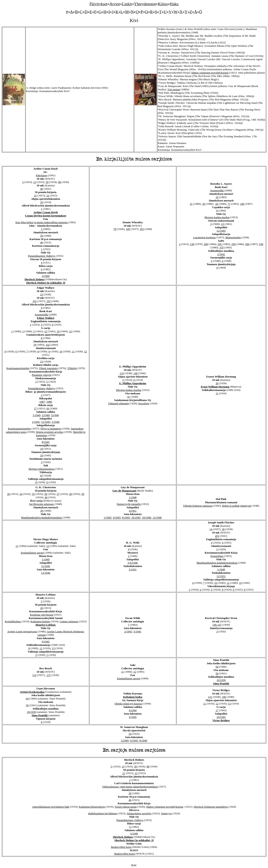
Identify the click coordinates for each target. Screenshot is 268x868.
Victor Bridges (221, 720)
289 (206, 244)
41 (129, 397)
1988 (49, 402)
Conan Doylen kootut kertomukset (46, 216)
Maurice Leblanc (46, 625)
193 (48, 301)
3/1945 (125, 740)
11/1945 (46, 566)
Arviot (115, 4)
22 (48, 195)
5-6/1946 (133, 563)
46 (42, 189)
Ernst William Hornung (215, 387)
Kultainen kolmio (40, 621)
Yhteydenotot (145, 4)
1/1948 (133, 497)
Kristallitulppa (13, 621)
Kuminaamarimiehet (18, 368)
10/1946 (147, 517)
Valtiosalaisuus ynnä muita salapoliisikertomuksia (130, 787)
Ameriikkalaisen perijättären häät (51, 807)
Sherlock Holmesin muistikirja (211, 807)
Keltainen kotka (133, 697)
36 (46, 494)
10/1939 (221, 680)
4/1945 (117, 517)
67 (42, 476)
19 (58, 331)
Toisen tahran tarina (126, 807)
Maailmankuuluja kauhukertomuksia (42, 517)
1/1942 (221, 254)
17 (35, 408)
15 (229, 704)
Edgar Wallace (46, 318)
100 (242, 204)
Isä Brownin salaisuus (42, 504)
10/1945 (221, 717)
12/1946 (157, 517)
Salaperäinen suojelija (139, 813)
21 (35, 195)
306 (247, 244)
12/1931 (221, 576)
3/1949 (46, 276)
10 (42, 202)
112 (34, 675)
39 (47, 182)
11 (73, 351)
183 (142, 229)
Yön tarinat (174, 89)
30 (217, 383)
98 (59, 182)
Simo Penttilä (221, 683)
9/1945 (46, 642)
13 (35, 182)
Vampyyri (166, 813)
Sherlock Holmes (35, 279)
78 (115, 229)
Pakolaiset (42, 175)
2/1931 (133, 569)
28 (223, 529)
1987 (42, 402)
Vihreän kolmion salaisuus (198, 506)
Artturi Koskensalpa (32, 692)
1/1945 (36, 422)
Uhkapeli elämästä (118, 403)
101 (35, 301)
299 (233, 244)
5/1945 (137, 631)
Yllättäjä (72, 368)
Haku (174, 4)
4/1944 (133, 710)
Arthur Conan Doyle (46, 212)
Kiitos (163, 4)
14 (211, 529)
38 (70, 494)
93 (48, 408)
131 (210, 697)
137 (48, 675)
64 (217, 667)
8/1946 (143, 740)
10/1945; (136, 517)
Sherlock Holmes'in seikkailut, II (46, 283)
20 (42, 608)
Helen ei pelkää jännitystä (237, 506)
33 (240, 583)
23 (222, 224)
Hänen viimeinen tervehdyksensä (210, 73)
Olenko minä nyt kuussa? (129, 704)
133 (122, 373)
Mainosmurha (233, 237)
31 (191, 204)
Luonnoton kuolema (205, 237)
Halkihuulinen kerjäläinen (102, 813)
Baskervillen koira (121, 847)
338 (261, 244)
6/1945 (134, 740)
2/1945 (128, 631)
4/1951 (133, 511)
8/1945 (46, 442)
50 (217, 673)
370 (222, 247)
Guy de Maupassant (124, 491)
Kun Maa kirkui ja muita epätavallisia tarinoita (42, 222)
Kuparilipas (217, 556)
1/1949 (36, 415)
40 (46, 497)
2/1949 (46, 415)
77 (229, 204)
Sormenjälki (217, 190)
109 (128, 229)
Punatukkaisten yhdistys (42, 256)
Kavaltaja (144, 403)
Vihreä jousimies (48, 368)
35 (33, 494)
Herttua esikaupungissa (41, 469)
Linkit (127, 4)
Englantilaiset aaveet (32, 553)
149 (135, 373)
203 (217, 536)
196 (224, 697)
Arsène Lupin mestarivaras (22, 631)
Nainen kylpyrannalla (129, 504)
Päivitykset (98, 4)
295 (220, 244)
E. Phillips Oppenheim (133, 383)
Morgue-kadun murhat (217, 217)
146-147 (217, 625)
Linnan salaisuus (69, 621)
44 (217, 204)
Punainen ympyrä (42, 375)
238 (192, 244)
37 (58, 494)
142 (48, 345)
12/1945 (221, 231)
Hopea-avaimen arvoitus (50, 432)
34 (21, 494)
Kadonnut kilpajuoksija (92, 807)
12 (46, 331)
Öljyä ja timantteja (51, 429)
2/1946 (56, 422)
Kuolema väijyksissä (42, 615)
